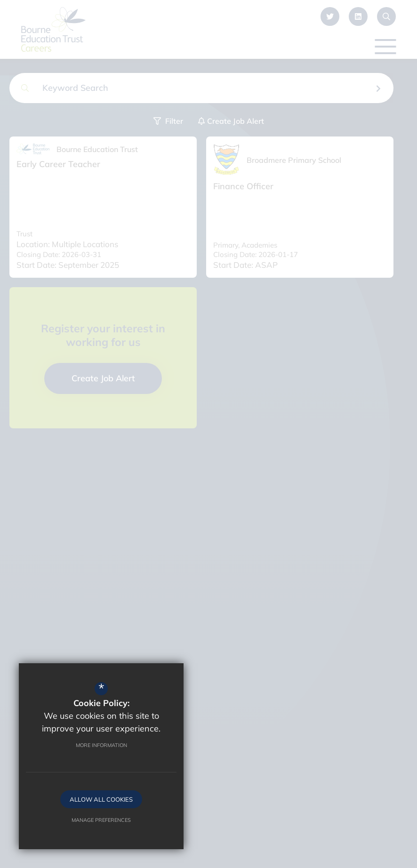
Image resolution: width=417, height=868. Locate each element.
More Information (101, 745)
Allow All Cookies (101, 799)
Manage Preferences (101, 820)
